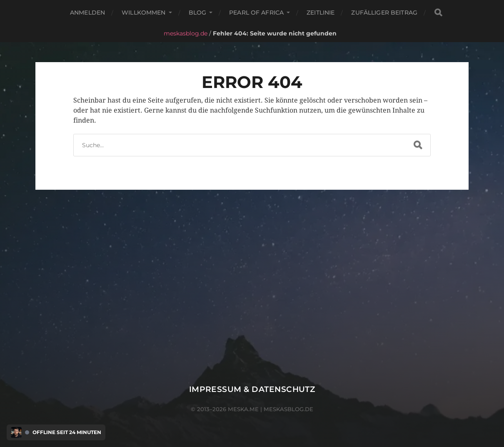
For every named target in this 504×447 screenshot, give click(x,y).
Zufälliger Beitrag (384, 13)
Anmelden (87, 13)
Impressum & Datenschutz (252, 389)
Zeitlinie (321, 13)
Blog (198, 13)
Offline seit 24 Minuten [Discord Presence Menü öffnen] (67, 432)
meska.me (243, 409)
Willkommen (143, 13)
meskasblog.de (186, 33)
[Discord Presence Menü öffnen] (16, 432)
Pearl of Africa (256, 13)
